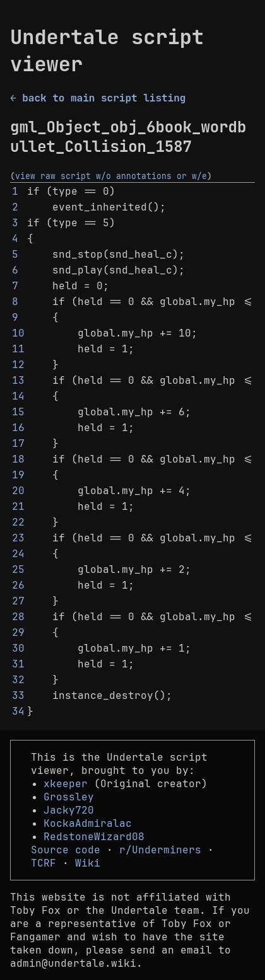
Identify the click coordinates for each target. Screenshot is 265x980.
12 (18, 365)
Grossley (69, 797)
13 (18, 380)
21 (18, 506)
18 (18, 459)
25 (18, 569)
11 (18, 349)
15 (18, 412)
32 (18, 680)
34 (18, 711)
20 (18, 491)
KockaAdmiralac (88, 823)
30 (18, 648)
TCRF (44, 863)
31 (18, 664)
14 (18, 396)
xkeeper (66, 784)
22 (18, 522)
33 (18, 695)
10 (18, 333)
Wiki (88, 863)
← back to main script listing (98, 98)
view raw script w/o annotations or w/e (111, 176)
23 (18, 538)
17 (18, 443)
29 (18, 632)
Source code (66, 850)
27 (18, 601)
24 (18, 554)
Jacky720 (69, 810)
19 (18, 475)
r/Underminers (160, 850)
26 (18, 585)
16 (18, 428)
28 (18, 617)
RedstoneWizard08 (94, 837)
